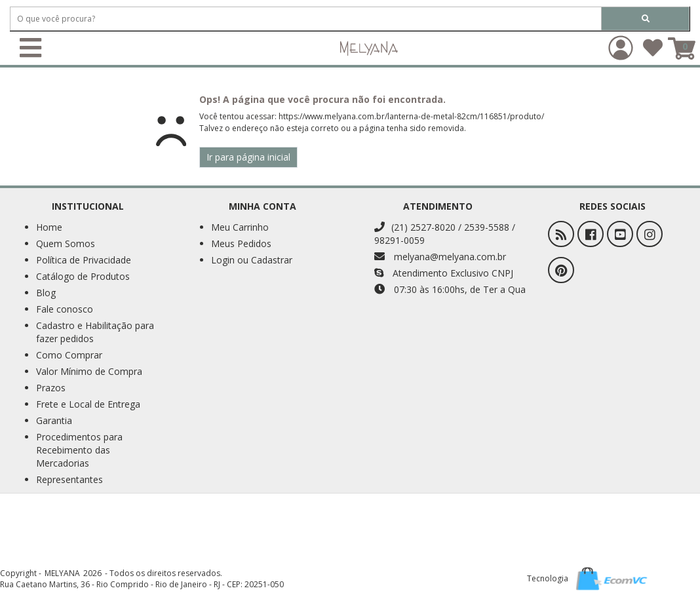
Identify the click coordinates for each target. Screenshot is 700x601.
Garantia (54, 420)
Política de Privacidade (84, 260)
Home (49, 227)
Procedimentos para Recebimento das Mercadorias (79, 450)
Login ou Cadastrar (252, 260)
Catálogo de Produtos (83, 276)
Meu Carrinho (240, 227)
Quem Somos (66, 243)
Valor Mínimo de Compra (89, 371)
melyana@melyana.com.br (440, 257)
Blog (46, 293)
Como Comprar (69, 355)
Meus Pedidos (241, 243)
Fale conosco (65, 309)
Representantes (69, 479)
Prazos (51, 388)
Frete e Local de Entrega (88, 404)
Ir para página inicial (248, 157)
